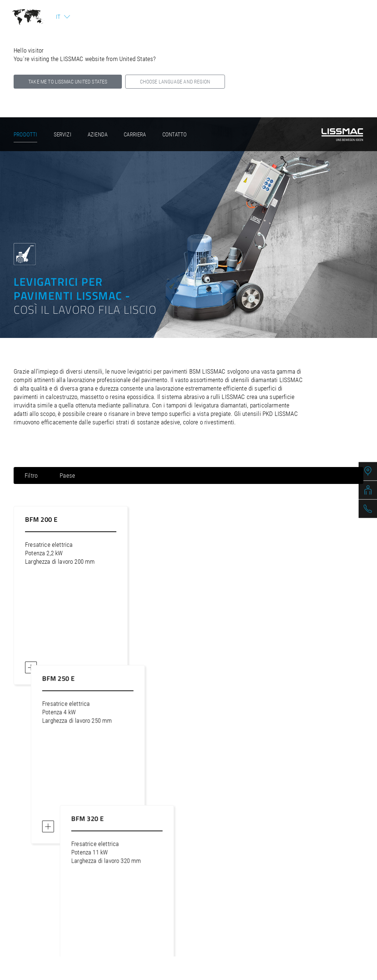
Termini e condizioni (223, 899)
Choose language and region (175, 82)
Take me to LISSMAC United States (68, 82)
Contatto (175, 135)
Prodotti (25, 135)
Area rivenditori (286, 899)
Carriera (135, 135)
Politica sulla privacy (150, 899)
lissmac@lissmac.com (225, 851)
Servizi (63, 135)
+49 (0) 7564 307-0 (167, 851)
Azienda (98, 135)
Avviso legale (87, 899)
